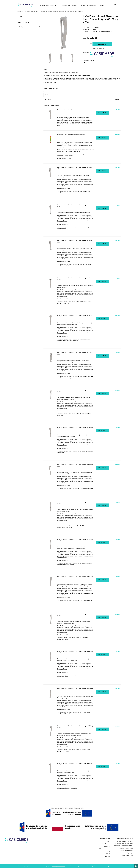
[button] (81, 58)
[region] (69, 812)
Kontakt (108, 841)
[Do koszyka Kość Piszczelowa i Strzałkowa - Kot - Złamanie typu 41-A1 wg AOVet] (102, 171)
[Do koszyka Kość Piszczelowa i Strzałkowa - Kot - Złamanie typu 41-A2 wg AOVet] (102, 208)
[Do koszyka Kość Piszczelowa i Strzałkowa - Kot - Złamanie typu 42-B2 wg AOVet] (102, 543)
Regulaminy (107, 846)
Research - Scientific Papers (126, 848)
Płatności (108, 854)
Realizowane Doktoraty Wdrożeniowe (124, 846)
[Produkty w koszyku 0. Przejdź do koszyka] (111, 5)
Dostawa (108, 856)
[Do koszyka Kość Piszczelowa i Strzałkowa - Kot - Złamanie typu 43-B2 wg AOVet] (102, 692)
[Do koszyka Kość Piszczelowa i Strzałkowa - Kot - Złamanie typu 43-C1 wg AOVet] (102, 767)
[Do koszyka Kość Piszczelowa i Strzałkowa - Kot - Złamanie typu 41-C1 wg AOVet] (102, 356)
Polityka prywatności (105, 849)
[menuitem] (48, 5)
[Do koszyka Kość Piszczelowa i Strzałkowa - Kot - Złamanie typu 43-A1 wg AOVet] (102, 617)
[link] (69, 812)
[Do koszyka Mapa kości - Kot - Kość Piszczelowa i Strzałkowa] (102, 138)
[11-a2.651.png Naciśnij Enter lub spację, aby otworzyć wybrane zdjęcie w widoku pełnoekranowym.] (62, 33)
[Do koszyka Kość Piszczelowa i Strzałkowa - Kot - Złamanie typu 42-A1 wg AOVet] (102, 393)
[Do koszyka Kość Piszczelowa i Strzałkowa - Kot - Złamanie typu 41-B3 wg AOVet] (102, 319)
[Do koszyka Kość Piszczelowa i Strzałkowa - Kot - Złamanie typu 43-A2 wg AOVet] (102, 655)
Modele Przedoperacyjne (127, 851)
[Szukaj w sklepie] (28, 27)
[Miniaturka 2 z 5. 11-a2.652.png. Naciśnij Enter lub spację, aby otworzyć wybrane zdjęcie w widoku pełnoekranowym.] (61, 58)
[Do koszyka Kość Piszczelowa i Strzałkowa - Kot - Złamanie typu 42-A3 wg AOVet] (102, 468)
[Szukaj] (40, 27)
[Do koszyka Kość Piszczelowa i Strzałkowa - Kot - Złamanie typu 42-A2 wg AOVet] (102, 431)
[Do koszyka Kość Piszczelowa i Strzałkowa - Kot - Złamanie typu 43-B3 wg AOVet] (102, 729)
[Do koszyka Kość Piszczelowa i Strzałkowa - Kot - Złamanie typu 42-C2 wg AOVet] (102, 580)
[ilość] (85, 44)
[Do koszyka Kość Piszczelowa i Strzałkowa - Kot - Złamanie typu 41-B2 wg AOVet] (102, 281)
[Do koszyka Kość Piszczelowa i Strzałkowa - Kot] (102, 113)
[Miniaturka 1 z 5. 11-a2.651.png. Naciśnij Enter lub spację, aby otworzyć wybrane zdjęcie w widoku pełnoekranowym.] (50, 58)
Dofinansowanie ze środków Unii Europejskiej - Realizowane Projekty (124, 842)
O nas (109, 851)
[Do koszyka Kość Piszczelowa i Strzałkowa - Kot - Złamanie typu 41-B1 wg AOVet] (102, 244)
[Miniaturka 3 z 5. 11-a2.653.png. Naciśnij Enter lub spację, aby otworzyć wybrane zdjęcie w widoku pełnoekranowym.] (72, 58)
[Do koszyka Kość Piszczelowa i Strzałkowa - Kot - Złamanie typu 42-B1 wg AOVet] (102, 505)
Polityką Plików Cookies (59, 866)
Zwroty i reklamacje (105, 844)
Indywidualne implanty (128, 855)
